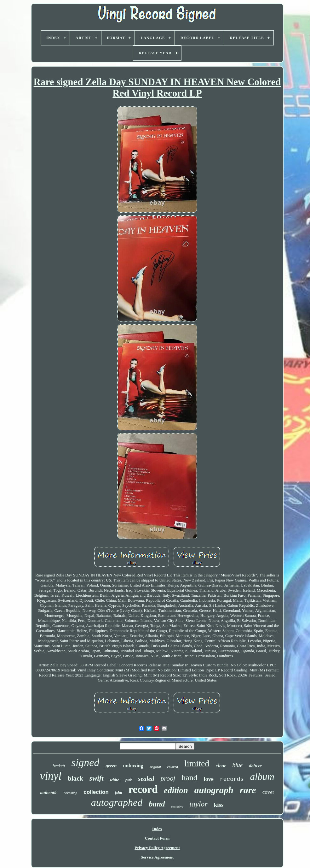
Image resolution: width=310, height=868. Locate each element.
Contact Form (157, 838)
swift (97, 778)
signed (86, 762)
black (75, 778)
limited (197, 763)
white (115, 780)
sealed (146, 779)
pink (129, 780)
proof (168, 778)
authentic (49, 793)
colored (173, 767)
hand (189, 778)
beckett (59, 766)
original (155, 767)
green (111, 766)
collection (96, 792)
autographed (117, 802)
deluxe (255, 766)
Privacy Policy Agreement (157, 848)
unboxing (133, 766)
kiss (219, 805)
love (209, 779)
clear (221, 766)
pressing (70, 793)
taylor (198, 804)
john (119, 793)
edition (176, 790)
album (262, 777)
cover (268, 792)
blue (237, 765)
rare (248, 790)
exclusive (177, 807)
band (157, 804)
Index (157, 829)
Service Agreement (157, 857)
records (232, 779)
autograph (214, 790)
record (143, 789)
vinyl (51, 776)
